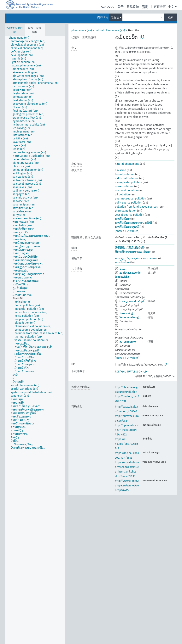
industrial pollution (127, 178)
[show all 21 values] (127, 231)
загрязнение (128, 342)
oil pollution (122, 195)
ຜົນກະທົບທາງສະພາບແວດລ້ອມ (132, 252)
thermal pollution (126, 211)
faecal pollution (125, 174)
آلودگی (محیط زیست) (132, 301)
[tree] (35, 340)
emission (120, 170)
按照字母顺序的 (15, 30)
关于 (120, 7)
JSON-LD (142, 372)
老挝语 (115, 17)
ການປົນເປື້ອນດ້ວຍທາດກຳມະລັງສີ (133, 223)
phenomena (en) (82, 30)
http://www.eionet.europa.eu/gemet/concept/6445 (127, 486)
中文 (171, 7)
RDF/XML (120, 372)
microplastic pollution (128, 182)
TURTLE (131, 372)
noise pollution (124, 186)
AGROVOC (108, 7)
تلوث (122, 269)
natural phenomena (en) (110, 30)
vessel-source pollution (129, 215)
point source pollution (129, 203)
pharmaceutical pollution (130, 199)
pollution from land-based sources (136, 207)
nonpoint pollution (126, 190)
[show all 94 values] (127, 358)
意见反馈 (133, 7)
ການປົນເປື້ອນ (122, 219)
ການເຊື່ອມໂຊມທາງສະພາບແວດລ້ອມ (135, 258)
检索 (171, 17)
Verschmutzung (129, 317)
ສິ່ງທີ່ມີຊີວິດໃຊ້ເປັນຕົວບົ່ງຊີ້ (129, 248)
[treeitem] (21, 38)
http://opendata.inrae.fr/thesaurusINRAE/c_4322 (127, 430)
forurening (126, 313)
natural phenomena (127, 164)
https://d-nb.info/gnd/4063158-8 (127, 444)
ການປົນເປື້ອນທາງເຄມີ (127, 227)
